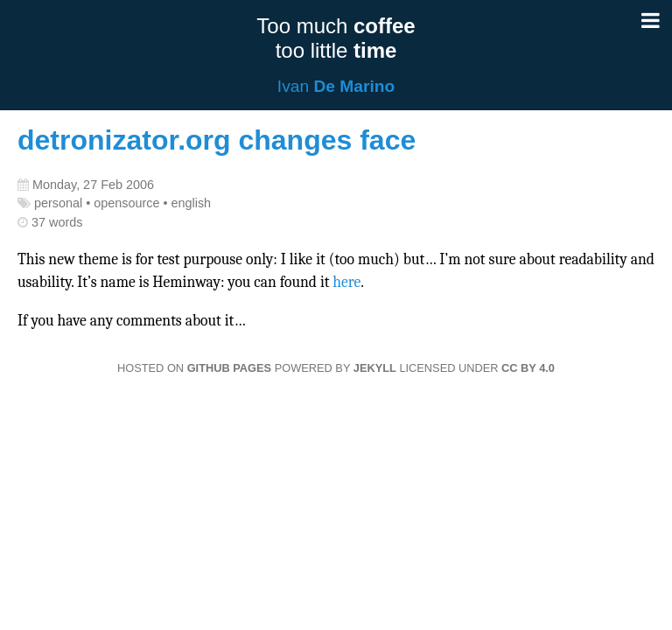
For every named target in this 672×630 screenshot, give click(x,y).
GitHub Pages (229, 368)
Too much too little (336, 38)
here (346, 282)
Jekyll (375, 368)
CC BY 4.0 (528, 368)
